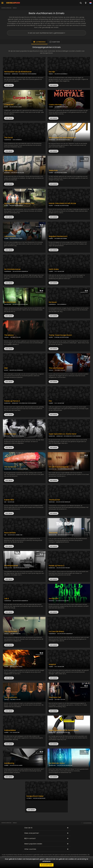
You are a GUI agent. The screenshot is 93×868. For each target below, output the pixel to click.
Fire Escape (9, 664)
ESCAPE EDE (11, 502)
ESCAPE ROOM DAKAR (39, 798)
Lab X (7, 599)
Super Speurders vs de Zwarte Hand (64, 730)
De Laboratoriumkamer (59, 467)
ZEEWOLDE (52, 502)
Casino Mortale (55, 105)
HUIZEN (51, 206)
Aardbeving (9, 763)
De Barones (54, 599)
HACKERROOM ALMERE (61, 238)
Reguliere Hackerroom (58, 236)
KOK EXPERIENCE (17, 140)
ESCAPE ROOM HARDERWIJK (20, 271)
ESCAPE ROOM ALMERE (61, 173)
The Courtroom (11, 697)
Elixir (6, 368)
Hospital (52, 664)
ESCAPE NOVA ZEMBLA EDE (15, 535)
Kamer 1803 (9, 500)
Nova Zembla (10, 533)
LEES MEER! (54, 85)
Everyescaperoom (6, 8)
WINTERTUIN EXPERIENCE (16, 206)
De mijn (52, 72)
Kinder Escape (10, 434)
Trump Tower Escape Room (60, 335)
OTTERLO (29, 798)
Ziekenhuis (53, 171)
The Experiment (11, 632)
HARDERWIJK (8, 140)
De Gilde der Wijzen (57, 763)
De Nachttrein (10, 302)
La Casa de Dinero (56, 632)
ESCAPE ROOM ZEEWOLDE (63, 502)
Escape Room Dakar (35, 796)
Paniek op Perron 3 (12, 401)
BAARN (6, 107)
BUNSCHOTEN (53, 469)
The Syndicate (10, 467)
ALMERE (51, 107)
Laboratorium (10, 236)
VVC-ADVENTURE (59, 271)
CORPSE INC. (9, 105)
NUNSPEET (7, 173)
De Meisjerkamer (11, 566)
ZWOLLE (6, 337)
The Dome (53, 533)
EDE (5, 502)
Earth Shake (54, 269)
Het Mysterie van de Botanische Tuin (19, 203)
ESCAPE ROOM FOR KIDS (63, 140)
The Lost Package (56, 368)
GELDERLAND (8, 304)
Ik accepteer (47, 865)
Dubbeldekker (10, 730)
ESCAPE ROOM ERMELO (61, 74)
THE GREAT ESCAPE (15, 337)
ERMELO (51, 74)
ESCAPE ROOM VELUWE (18, 173)
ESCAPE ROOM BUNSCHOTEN (66, 469)
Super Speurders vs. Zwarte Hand (63, 434)
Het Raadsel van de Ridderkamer (62, 138)
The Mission (9, 335)
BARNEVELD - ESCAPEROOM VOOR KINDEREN (24, 74)
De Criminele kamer (12, 269)
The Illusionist (54, 500)
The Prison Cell (55, 697)
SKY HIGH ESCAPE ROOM (61, 107)
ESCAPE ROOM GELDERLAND (20, 304)
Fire (50, 401)
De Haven (53, 302)
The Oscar (9, 138)
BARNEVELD (52, 140)
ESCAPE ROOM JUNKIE (16, 107)
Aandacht (9, 171)
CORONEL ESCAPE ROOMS (62, 206)
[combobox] (86, 3)
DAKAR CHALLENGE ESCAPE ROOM (62, 203)
